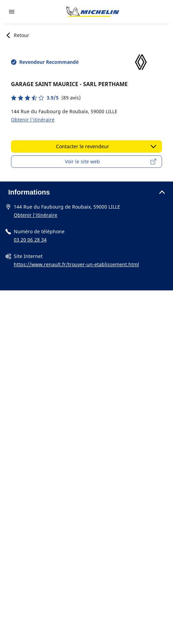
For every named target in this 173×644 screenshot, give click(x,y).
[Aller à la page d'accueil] (93, 12)
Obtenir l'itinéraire (33, 120)
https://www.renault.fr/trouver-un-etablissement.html (76, 264)
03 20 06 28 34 (30, 240)
